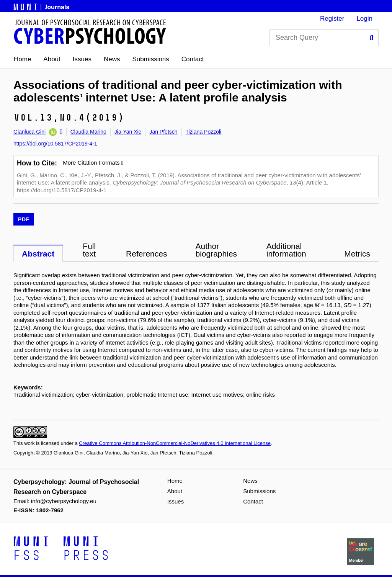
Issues (82, 59)
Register (332, 19)
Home (22, 59)
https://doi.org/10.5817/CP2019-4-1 (55, 144)
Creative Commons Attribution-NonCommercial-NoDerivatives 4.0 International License (175, 443)
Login (364, 19)
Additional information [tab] (286, 250)
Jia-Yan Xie (128, 132)
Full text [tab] (89, 250)
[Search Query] (324, 38)
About (52, 59)
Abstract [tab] (38, 254)
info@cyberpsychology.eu (64, 501)
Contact (193, 59)
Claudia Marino (88, 132)
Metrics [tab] (357, 254)
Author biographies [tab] (216, 250)
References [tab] (146, 254)
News (112, 59)
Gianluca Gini (29, 132)
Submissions (150, 59)
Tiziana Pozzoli (204, 132)
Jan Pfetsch (163, 132)
